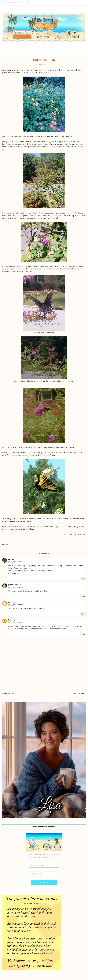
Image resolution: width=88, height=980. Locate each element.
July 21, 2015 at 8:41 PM (16, 587)
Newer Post (10, 693)
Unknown (12, 602)
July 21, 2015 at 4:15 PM (16, 562)
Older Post (79, 693)
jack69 (11, 559)
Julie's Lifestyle (15, 585)
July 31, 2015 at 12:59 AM (16, 605)
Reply (83, 579)
